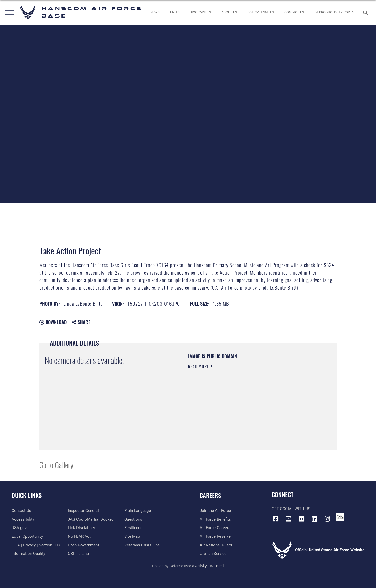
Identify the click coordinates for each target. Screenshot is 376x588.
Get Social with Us (291, 509)
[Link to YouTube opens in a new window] (289, 519)
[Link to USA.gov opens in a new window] (19, 528)
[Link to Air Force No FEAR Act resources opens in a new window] (79, 536)
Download (53, 322)
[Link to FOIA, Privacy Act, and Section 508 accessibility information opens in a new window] (36, 545)
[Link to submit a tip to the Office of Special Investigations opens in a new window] (78, 554)
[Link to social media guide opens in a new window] (340, 517)
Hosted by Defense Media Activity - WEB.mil (188, 566)
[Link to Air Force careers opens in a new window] (215, 528)
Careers (210, 495)
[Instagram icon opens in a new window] (327, 519)
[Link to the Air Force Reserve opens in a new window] (215, 536)
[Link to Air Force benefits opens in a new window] (215, 519)
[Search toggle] (366, 12)
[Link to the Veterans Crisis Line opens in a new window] (142, 545)
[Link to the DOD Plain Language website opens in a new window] (138, 511)
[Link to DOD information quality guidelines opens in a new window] (28, 554)
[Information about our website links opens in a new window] (81, 528)
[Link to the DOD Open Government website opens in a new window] (83, 545)
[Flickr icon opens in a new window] (301, 519)
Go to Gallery (56, 464)
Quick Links (27, 495)
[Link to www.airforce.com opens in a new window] (215, 511)
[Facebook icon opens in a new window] (276, 519)
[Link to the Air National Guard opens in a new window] (216, 545)
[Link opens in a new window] (261, 12)
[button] (9, 12)
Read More (199, 366)
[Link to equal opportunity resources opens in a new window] (27, 536)
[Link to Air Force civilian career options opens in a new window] (213, 554)
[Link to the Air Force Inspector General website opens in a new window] (83, 511)
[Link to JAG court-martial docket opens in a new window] (90, 519)
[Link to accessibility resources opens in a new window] (23, 519)
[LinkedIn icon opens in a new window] (314, 519)
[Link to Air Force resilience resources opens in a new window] (133, 528)
